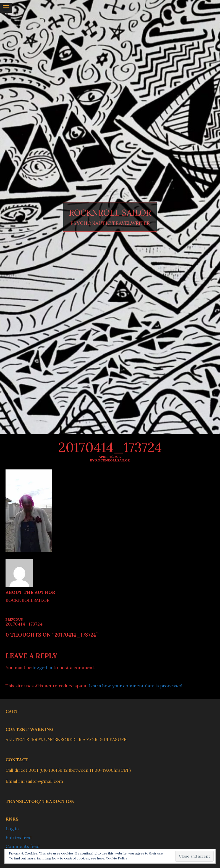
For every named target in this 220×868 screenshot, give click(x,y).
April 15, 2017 (110, 457)
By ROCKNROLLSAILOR (110, 460)
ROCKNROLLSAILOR (27, 600)
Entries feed (19, 837)
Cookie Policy (117, 858)
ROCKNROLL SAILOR (110, 213)
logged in (42, 667)
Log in (12, 829)
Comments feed (23, 846)
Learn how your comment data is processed (135, 686)
